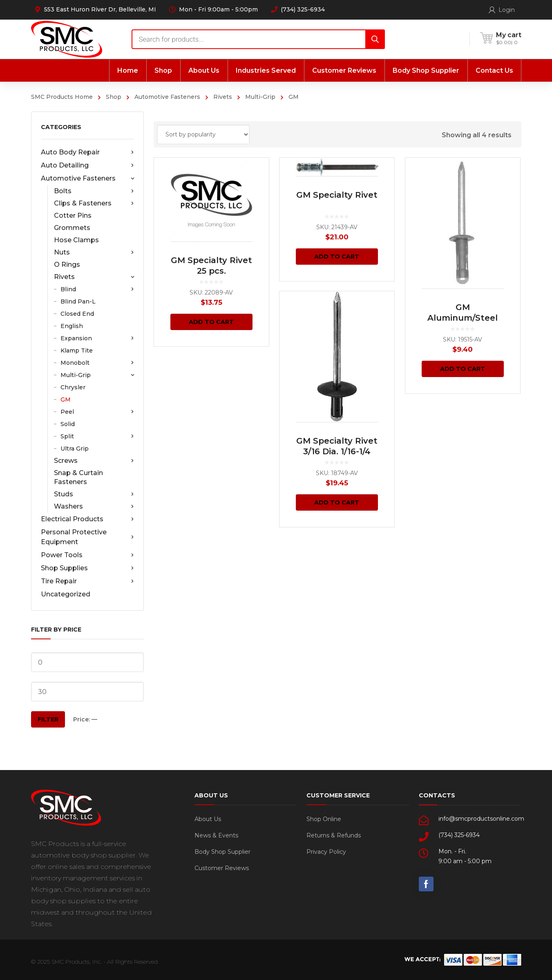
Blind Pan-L (78, 301)
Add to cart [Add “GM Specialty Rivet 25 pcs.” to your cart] (211, 322)
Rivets (223, 97)
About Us (208, 819)
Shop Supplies (87, 568)
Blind (97, 289)
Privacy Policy (326, 852)
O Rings (67, 265)
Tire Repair (87, 581)
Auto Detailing (87, 165)
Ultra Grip (75, 449)
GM (66, 400)
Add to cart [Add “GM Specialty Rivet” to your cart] (337, 257)
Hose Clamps (76, 240)
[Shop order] (203, 134)
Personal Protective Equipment (87, 537)
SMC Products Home (62, 97)
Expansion (97, 338)
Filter (48, 719)
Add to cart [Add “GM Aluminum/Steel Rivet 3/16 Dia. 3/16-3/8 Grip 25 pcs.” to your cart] (463, 369)
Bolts (94, 191)
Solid (68, 424)
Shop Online (324, 819)
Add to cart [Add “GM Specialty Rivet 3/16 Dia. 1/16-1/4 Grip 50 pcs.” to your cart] (337, 502)
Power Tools (87, 555)
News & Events (216, 835)
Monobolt (97, 363)
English (72, 326)
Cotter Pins (73, 215)
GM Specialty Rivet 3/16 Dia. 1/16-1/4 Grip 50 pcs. (337, 451)
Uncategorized (66, 594)
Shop (114, 97)
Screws (94, 461)
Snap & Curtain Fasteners (78, 477)
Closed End (77, 314)
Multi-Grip (260, 97)
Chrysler (73, 387)
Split (97, 436)
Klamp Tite (77, 350)
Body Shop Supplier (222, 852)
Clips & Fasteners (94, 203)
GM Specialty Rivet (337, 195)
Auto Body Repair (87, 152)
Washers (94, 507)
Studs (94, 494)
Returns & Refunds (334, 835)
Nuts (94, 252)
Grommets (72, 228)
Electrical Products (87, 519)
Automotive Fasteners (167, 97)
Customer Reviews (222, 868)
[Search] (375, 39)
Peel (97, 412)
